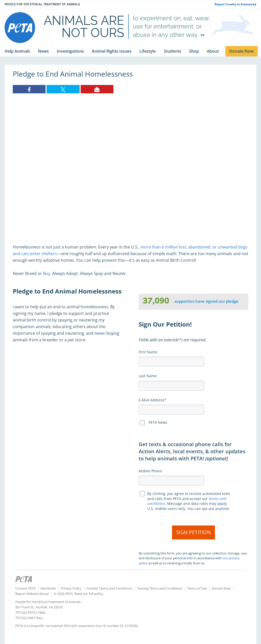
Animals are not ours (84, 26)
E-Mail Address (151, 400)
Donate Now (221, 588)
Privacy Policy (71, 588)
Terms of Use (197, 588)
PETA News (158, 422)
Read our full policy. (89, 594)
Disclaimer (48, 588)
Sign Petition (194, 532)
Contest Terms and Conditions (109, 588)
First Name (148, 352)
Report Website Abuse (32, 594)
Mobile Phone (150, 471)
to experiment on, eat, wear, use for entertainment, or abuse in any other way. (172, 26)
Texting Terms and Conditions (160, 588)
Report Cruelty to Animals (236, 5)
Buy (47, 273)
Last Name (148, 376)
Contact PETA (25, 588)
